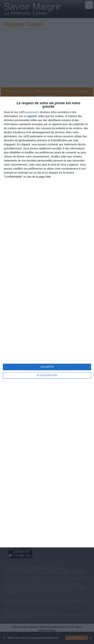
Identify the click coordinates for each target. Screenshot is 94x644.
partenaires (32, 112)
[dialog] (47, 322)
